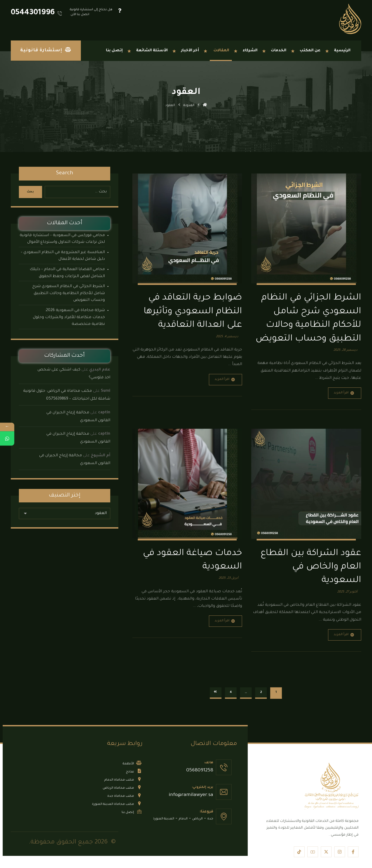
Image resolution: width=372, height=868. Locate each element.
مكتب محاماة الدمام (123, 780)
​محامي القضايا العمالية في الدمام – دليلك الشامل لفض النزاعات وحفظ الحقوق (67, 273)
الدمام (183, 819)
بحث (30, 192)
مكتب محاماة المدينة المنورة (117, 804)
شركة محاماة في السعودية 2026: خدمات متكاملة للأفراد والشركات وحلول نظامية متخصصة (69, 317)
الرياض (197, 819)
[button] (353, 852)
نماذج (134, 772)
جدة (210, 819)
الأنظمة (133, 764)
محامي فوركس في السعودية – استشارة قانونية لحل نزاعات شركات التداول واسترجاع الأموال (62, 239)
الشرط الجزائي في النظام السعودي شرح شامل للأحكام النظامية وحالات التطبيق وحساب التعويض (69, 293)
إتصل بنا (132, 813)
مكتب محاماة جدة (125, 796)
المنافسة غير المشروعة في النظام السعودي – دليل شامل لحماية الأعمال (63, 256)
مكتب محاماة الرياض (123, 788)
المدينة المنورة (163, 819)
